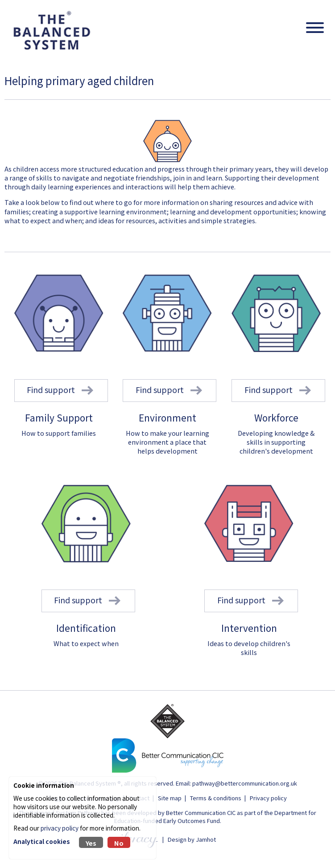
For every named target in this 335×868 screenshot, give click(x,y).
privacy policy (60, 828)
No (119, 843)
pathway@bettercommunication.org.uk (245, 783)
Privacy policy (268, 798)
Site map (170, 798)
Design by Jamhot (192, 839)
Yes (91, 843)
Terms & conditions (216, 798)
